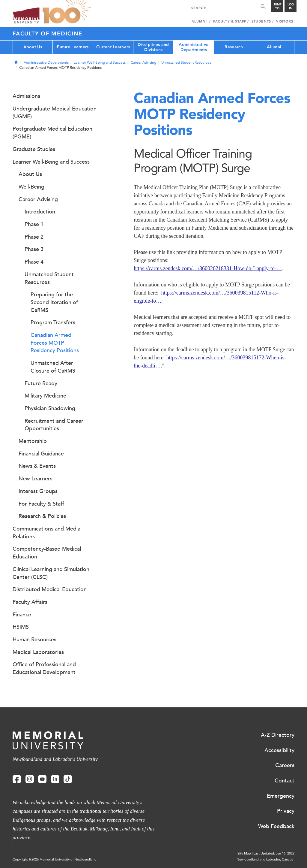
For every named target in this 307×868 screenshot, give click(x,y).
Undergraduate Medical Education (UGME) (55, 113)
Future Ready (41, 383)
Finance (22, 615)
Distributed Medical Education (50, 589)
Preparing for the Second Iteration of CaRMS (54, 302)
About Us (33, 47)
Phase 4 (34, 262)
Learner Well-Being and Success (100, 62)
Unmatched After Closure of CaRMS (53, 367)
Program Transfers (53, 322)
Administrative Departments (194, 47)
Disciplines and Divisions (153, 47)
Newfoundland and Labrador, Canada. (265, 859)
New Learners (36, 479)
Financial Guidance (41, 454)
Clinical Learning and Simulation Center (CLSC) (51, 573)
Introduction (40, 212)
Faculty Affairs (30, 602)
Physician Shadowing (50, 408)
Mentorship (33, 441)
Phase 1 (34, 224)
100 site (67, 12)
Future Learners (73, 47)
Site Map (244, 853)
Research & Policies (42, 516)
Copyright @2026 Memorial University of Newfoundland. (55, 859)
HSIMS (21, 627)
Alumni (274, 47)
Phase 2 (34, 237)
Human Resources (34, 640)
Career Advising (143, 62)
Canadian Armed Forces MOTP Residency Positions (55, 343)
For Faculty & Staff (41, 504)
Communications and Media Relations (46, 533)
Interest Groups (38, 491)
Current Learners (113, 47)
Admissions (26, 96)
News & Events (37, 466)
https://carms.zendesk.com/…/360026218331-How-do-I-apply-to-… (208, 268)
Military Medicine (45, 396)
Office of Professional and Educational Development (44, 668)
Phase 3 (34, 249)
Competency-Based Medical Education (47, 553)
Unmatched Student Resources (186, 62)
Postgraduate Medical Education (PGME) (52, 133)
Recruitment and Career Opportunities (54, 425)
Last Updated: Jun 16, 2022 (274, 853)
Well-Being (31, 187)
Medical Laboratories (38, 652)
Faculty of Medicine (47, 34)
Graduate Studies (34, 149)
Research (234, 47)
